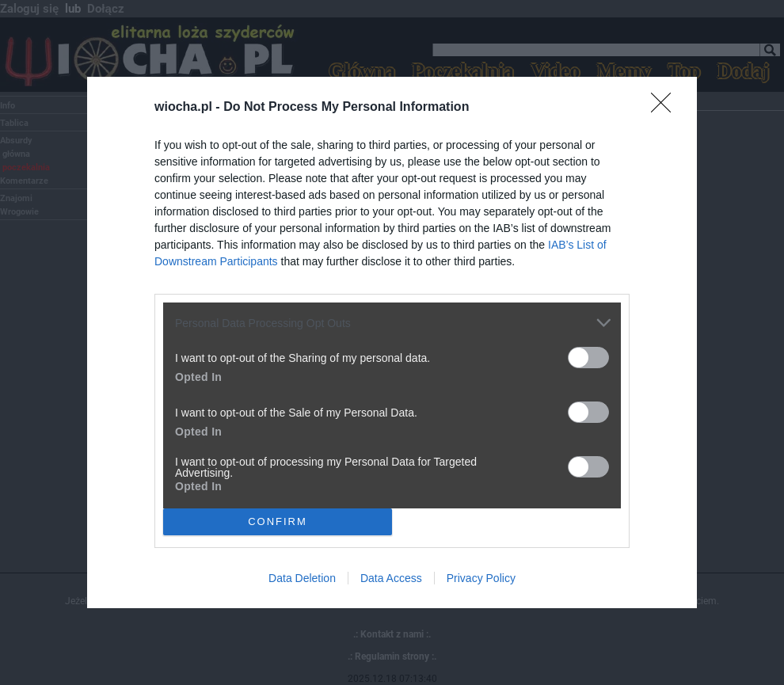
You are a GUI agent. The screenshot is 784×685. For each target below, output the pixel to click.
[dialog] (392, 342)
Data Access (391, 578)
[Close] (666, 108)
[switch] (588, 358)
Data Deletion (302, 578)
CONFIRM (278, 521)
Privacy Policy (481, 578)
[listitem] (392, 323)
